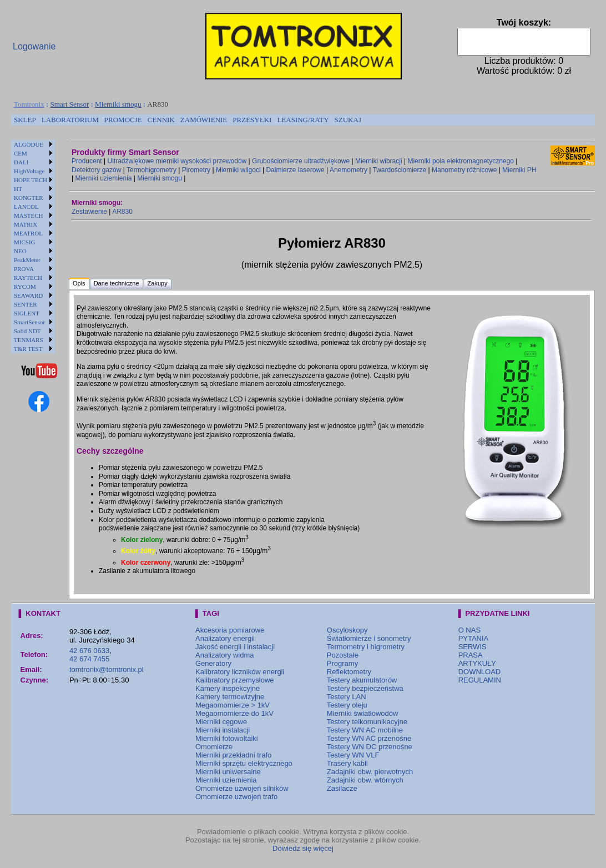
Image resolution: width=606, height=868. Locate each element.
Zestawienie (89, 212)
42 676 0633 (89, 651)
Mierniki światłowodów (363, 713)
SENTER (26, 304)
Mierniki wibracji (379, 161)
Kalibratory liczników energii (240, 672)
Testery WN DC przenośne (370, 747)
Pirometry (196, 170)
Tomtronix (29, 104)
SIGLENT (27, 313)
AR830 (122, 212)
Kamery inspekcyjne (228, 688)
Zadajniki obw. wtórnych (365, 780)
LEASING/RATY (303, 120)
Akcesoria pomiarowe (230, 630)
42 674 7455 (89, 659)
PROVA (24, 269)
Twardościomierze (400, 170)
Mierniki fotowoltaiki (227, 738)
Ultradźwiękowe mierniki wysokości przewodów (177, 161)
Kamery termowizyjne (230, 697)
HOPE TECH (31, 180)
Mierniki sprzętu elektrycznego (244, 763)
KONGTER (29, 198)
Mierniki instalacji (223, 730)
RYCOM (25, 287)
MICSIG (25, 242)
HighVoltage (29, 171)
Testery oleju (347, 705)
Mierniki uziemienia (103, 178)
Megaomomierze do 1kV (234, 713)
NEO (20, 251)
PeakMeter (27, 260)
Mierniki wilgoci (238, 170)
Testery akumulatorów (362, 680)
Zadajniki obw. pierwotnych (370, 772)
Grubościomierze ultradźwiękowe (301, 161)
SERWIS (473, 647)
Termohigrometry (151, 170)
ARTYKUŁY (477, 663)
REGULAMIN (480, 680)
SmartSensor (29, 322)
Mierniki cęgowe (221, 722)
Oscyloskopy (347, 630)
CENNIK (161, 120)
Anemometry (349, 170)
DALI (21, 162)
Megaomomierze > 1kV (233, 705)
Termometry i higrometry (366, 647)
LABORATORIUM (70, 120)
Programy (342, 663)
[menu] (33, 247)
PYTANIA (474, 638)
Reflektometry (349, 672)
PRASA (471, 655)
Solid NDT (27, 331)
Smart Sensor (70, 104)
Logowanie (34, 46)
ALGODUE (29, 144)
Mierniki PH (519, 170)
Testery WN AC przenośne (369, 738)
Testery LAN (347, 697)
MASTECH (29, 215)
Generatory (213, 663)
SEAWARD (28, 295)
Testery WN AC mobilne (365, 730)
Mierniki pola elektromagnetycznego (460, 161)
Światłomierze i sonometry (369, 638)
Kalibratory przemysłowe (235, 680)
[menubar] (188, 120)
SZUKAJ (348, 120)
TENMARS (29, 340)
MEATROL (28, 233)
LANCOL (26, 207)
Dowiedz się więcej (303, 848)
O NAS (469, 630)
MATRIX (26, 224)
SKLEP (25, 120)
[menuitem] (25, 120)
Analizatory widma (225, 655)
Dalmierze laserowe (295, 170)
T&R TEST (28, 349)
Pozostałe (343, 655)
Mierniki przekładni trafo (233, 755)
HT (18, 189)
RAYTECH (28, 278)
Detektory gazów (96, 170)
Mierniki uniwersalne (228, 772)
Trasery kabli (347, 763)
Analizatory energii (225, 638)
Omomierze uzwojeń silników (242, 788)
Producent (87, 161)
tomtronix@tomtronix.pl (107, 669)
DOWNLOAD (480, 672)
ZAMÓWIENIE (204, 120)
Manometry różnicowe (464, 170)
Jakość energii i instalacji (235, 647)
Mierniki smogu (118, 104)
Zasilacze (342, 788)
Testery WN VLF (353, 755)
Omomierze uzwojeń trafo (236, 797)
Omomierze (214, 747)
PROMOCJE (123, 120)
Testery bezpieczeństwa (365, 688)
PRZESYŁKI (252, 120)
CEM (21, 153)
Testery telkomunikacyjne (367, 722)
